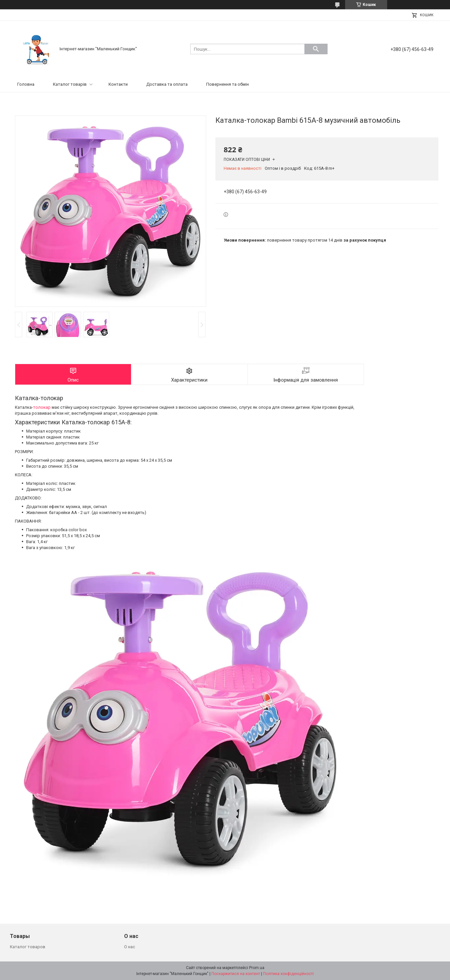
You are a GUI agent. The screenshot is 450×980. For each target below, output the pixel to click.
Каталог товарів (70, 84)
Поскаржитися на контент (236, 974)
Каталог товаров (28, 947)
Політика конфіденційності (288, 974)
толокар (42, 407)
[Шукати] (316, 49)
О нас (130, 947)
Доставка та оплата (167, 84)
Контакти (118, 84)
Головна (26, 84)
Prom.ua (257, 968)
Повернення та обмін (227, 84)
